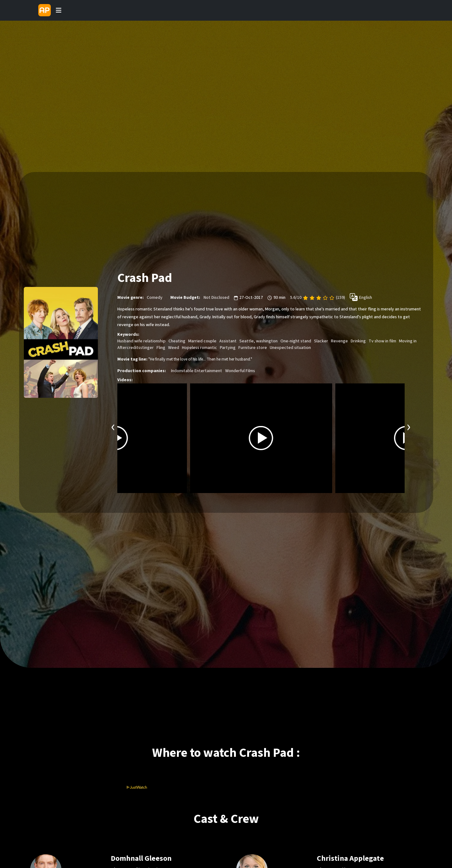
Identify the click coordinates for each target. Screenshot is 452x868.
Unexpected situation (290, 348)
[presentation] (113, 426)
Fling (161, 348)
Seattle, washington (258, 341)
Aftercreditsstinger (136, 348)
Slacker (321, 341)
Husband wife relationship (141, 341)
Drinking (358, 341)
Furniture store (253, 348)
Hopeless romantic (199, 348)
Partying (228, 348)
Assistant (228, 341)
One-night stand (296, 341)
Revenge (339, 341)
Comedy (155, 298)
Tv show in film (382, 341)
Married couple (202, 341)
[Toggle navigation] (59, 10)
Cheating (177, 341)
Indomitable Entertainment (197, 371)
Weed (174, 348)
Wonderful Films (240, 371)
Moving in (408, 341)
